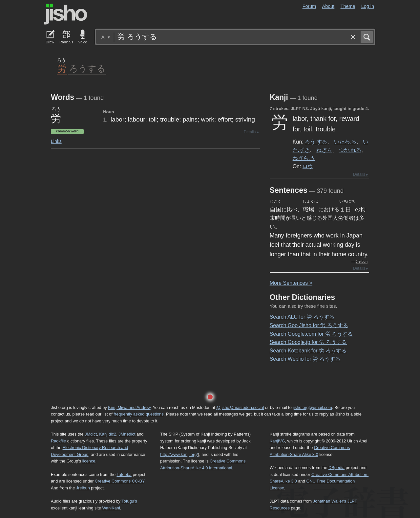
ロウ (308, 166)
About (328, 6)
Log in (368, 6)
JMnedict (127, 434)
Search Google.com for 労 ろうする (311, 334)
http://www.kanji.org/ (179, 454)
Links (56, 141)
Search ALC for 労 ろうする (302, 317)
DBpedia (336, 468)
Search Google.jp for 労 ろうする (308, 342)
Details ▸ (251, 132)
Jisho (66, 14)
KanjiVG (277, 441)
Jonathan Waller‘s (330, 501)
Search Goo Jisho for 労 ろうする (309, 325)
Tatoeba (124, 474)
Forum (309, 6)
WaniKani (111, 508)
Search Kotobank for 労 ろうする (308, 351)
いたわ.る (345, 142)
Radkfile (58, 441)
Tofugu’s (129, 501)
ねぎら (324, 150)
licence (89, 461)
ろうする (87, 68)
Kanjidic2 (108, 434)
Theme (348, 6)
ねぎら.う (304, 158)
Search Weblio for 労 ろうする (305, 359)
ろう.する (316, 142)
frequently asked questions (138, 414)
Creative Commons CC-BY (120, 481)
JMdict (91, 434)
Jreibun (362, 262)
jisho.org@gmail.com (312, 407)
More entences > (291, 283)
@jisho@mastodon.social (240, 407)
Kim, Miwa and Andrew (129, 407)
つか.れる (350, 150)
